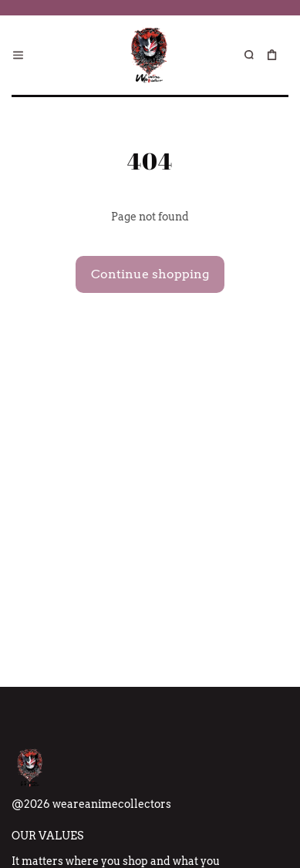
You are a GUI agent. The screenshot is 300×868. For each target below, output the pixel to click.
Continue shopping (150, 274)
